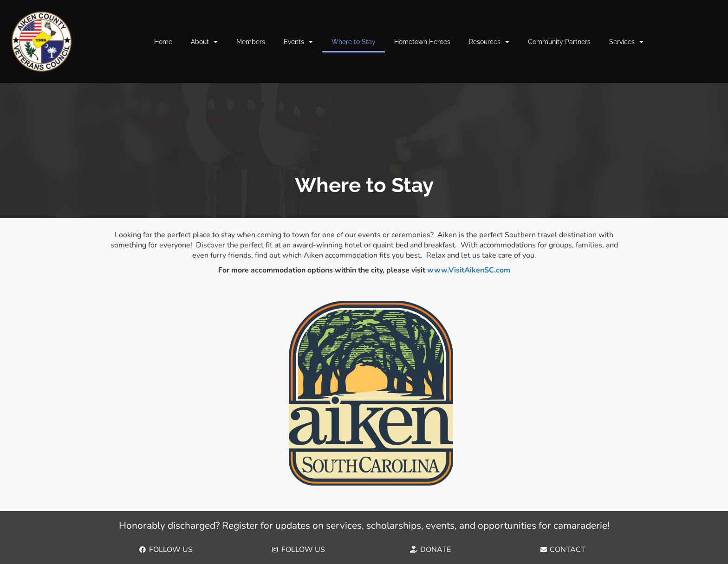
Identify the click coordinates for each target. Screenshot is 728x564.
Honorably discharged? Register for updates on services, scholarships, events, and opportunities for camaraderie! (364, 525)
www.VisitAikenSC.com (469, 270)
